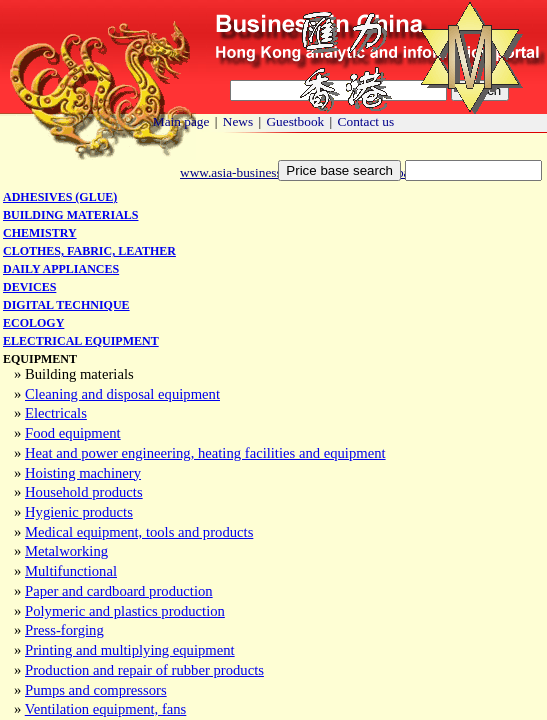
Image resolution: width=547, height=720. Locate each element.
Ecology (33, 323)
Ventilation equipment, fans (106, 709)
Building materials (70, 215)
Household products (84, 492)
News (238, 121)
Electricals (56, 413)
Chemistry (40, 233)
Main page (181, 121)
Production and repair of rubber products (144, 670)
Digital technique (66, 305)
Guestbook (295, 121)
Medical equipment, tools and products (139, 532)
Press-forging (64, 630)
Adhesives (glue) (60, 197)
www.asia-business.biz (240, 172)
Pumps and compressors (96, 690)
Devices (29, 287)
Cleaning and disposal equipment (122, 394)
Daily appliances (61, 269)
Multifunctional (71, 571)
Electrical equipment (81, 341)
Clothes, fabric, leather (89, 251)
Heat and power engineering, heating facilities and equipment (205, 453)
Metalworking (66, 551)
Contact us (366, 121)
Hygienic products (79, 512)
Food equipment (73, 433)
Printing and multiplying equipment (130, 650)
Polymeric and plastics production (125, 611)
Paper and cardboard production (119, 591)
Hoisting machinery (83, 473)
